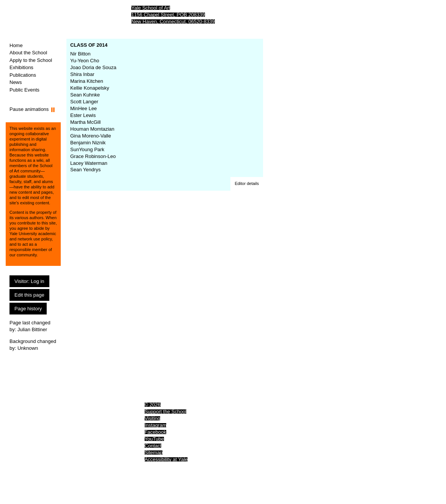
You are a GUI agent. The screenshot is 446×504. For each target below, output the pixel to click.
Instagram (156, 425)
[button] (247, 184)
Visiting (153, 418)
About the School (28, 53)
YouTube (154, 439)
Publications (23, 75)
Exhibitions (21, 67)
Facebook (155, 432)
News (16, 82)
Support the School (166, 412)
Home (16, 45)
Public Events (24, 90)
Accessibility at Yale (166, 459)
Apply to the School (31, 60)
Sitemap (154, 453)
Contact (153, 446)
